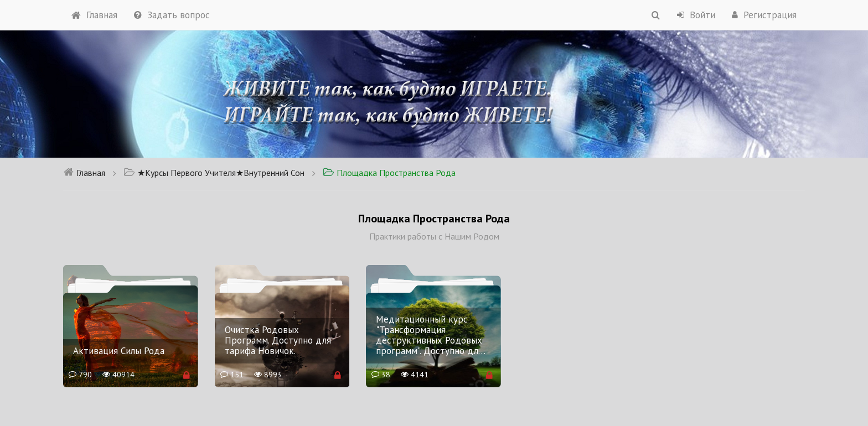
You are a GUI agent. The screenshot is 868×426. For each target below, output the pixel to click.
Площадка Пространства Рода (389, 173)
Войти (696, 15)
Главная (94, 15)
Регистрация (764, 15)
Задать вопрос (172, 15)
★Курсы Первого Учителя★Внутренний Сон (214, 173)
